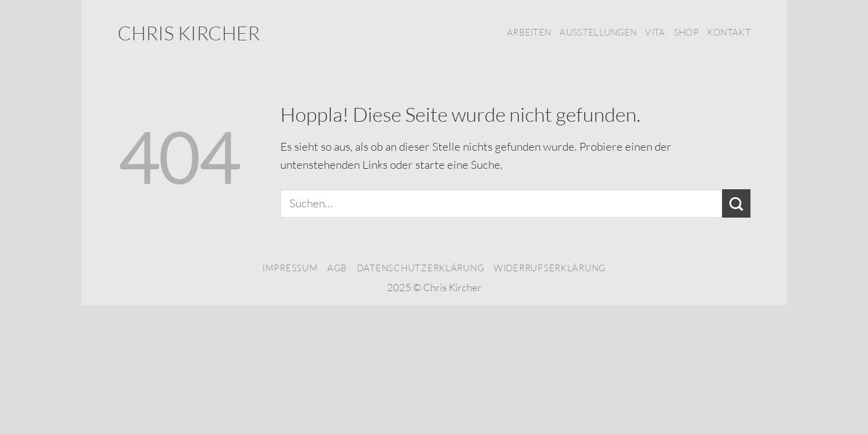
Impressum (290, 268)
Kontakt (729, 32)
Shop (686, 32)
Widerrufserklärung (550, 268)
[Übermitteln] (736, 203)
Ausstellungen (598, 32)
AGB (337, 268)
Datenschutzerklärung (421, 268)
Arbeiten (529, 32)
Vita (655, 32)
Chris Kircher (189, 33)
